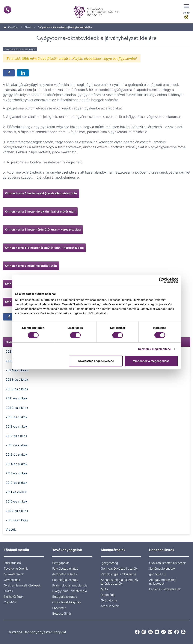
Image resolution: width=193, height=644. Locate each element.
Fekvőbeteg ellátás (65, 568)
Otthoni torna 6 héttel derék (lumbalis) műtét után (40, 212)
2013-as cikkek (16, 473)
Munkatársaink (14, 574)
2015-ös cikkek (16, 455)
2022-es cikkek (17, 389)
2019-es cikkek (16, 417)
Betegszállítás (62, 613)
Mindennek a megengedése (151, 361)
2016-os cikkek (17, 445)
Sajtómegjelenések (162, 568)
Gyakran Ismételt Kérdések (22, 585)
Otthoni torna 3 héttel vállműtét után (31, 266)
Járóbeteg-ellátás (65, 574)
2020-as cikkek (17, 408)
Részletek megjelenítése (154, 349)
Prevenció (59, 608)
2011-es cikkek (16, 492)
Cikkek (28, 27)
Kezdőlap (11, 27)
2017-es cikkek (16, 436)
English (186, 13)
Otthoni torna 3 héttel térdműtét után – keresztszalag (43, 230)
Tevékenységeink (16, 568)
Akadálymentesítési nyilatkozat (163, 582)
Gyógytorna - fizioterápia (70, 591)
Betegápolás (61, 563)
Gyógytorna (109, 600)
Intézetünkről (13, 563)
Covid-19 (10, 602)
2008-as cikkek (17, 520)
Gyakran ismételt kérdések (167, 563)
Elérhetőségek (13, 597)
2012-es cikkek (16, 483)
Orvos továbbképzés (67, 602)
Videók (11, 529)
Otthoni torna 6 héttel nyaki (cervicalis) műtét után (41, 193)
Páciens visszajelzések (165, 589)
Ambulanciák (110, 606)
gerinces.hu (157, 574)
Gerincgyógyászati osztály (119, 568)
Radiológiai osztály (65, 580)
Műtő (104, 589)
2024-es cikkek (17, 370)
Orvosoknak (12, 580)
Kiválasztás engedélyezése (96, 361)
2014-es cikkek (16, 464)
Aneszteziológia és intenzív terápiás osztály (120, 582)
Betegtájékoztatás (65, 597)
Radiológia (108, 595)
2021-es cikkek (16, 398)
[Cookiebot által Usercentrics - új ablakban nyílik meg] (162, 280)
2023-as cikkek (17, 380)
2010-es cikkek (16, 501)
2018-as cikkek (16, 426)
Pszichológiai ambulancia (70, 585)
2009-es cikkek (17, 511)
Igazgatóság (109, 563)
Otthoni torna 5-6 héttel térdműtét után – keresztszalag (44, 248)
